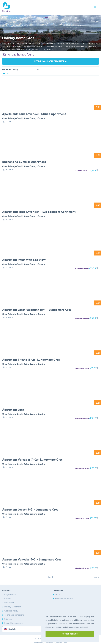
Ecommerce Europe (64, 599)
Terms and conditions (14, 615)
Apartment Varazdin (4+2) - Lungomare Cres (32, 460)
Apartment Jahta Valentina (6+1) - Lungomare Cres (37, 310)
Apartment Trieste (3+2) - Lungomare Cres (31, 360)
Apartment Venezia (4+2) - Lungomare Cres (32, 560)
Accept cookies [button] (70, 634)
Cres (5, 118)
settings (59, 627)
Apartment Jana (13, 410)
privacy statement (80, 627)
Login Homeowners (13, 623)
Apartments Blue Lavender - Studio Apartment (34, 114)
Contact (8, 599)
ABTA (57, 595)
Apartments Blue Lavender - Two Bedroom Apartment (39, 212)
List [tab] (6, 74)
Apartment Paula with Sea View (24, 260)
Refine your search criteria (50, 61)
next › (96, 577)
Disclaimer (9, 603)
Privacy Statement (13, 607)
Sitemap (8, 619)
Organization (10, 595)
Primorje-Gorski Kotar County (22, 118)
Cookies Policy (11, 611)
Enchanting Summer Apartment (24, 162)
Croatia (41, 118)
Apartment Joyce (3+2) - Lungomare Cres (30, 510)
